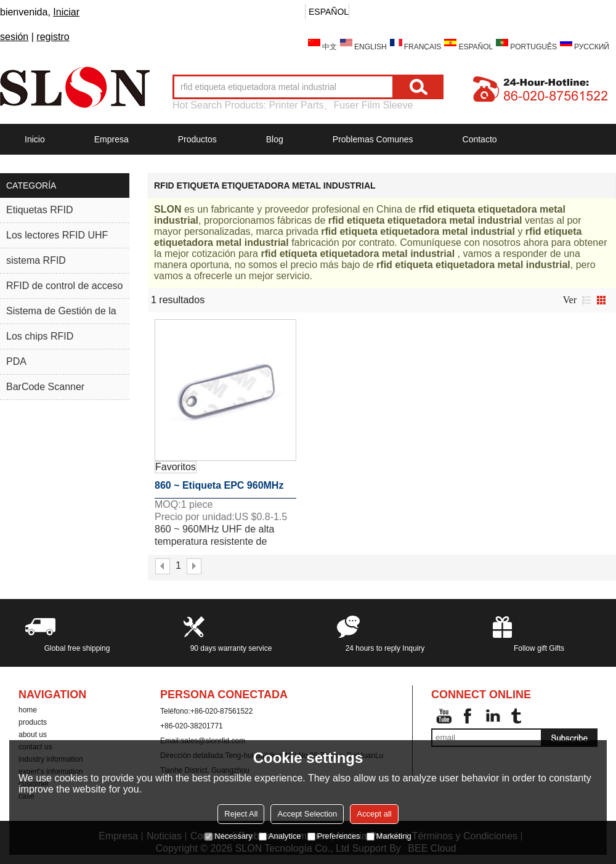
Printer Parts (297, 105)
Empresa (111, 139)
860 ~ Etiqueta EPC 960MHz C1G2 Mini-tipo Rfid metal (219, 489)
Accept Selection (307, 814)
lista (586, 300)
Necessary (228, 836)
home (28, 710)
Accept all (374, 814)
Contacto (480, 139)
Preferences (334, 836)
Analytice (280, 836)
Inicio (35, 139)
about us (33, 735)
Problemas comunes (373, 139)
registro (53, 37)
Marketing (389, 836)
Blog (275, 139)
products (33, 722)
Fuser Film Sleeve (373, 105)
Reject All (241, 814)
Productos (197, 139)
